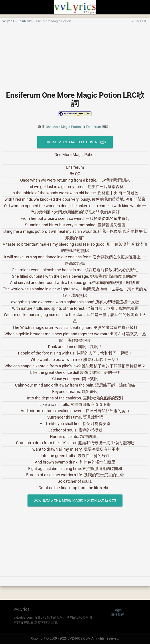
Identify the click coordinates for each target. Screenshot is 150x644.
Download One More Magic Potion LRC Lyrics (75, 500)
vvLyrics (8, 21)
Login (117, 610)
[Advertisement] (75, 55)
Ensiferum (25, 21)
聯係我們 (118, 615)
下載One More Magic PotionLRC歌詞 (75, 142)
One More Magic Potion (63, 127)
